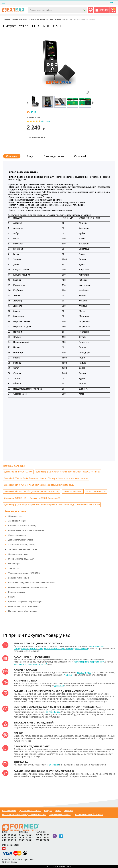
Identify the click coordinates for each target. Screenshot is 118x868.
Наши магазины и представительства (24, 815)
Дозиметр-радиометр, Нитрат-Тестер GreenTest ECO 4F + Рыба (68, 472)
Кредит (48, 811)
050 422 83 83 (26, 835)
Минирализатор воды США (21, 559)
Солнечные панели (17, 535)
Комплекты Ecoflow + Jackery (22, 525)
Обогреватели (15, 516)
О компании (9, 811)
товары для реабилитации (52, 649)
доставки (59, 686)
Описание (12, 156)
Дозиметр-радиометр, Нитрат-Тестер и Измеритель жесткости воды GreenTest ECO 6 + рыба (52, 505)
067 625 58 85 (26, 838)
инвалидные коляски (77, 649)
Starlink (12, 597)
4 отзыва (46, 121)
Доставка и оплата (30, 811)
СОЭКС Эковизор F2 (73, 491)
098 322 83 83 (26, 840)
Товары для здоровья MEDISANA (24, 573)
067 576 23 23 (9, 838)
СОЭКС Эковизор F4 (96, 491)
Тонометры (14, 568)
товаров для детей (37, 664)
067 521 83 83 (43, 835)
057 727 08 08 (43, 840)
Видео (31, 156)
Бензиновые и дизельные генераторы (26, 530)
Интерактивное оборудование (23, 611)
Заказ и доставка (54, 156)
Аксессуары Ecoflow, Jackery (22, 544)
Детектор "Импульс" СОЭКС (18, 472)
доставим (54, 765)
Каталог (102, 10)
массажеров (20, 664)
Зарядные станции (17, 521)
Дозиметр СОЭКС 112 (15, 498)
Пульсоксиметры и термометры (24, 606)
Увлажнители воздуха (19, 578)
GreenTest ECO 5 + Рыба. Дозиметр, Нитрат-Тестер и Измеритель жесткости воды (46, 478)
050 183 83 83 (9, 835)
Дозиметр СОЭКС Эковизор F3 (45, 498)
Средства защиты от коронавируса (25, 602)
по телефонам (53, 712)
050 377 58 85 (43, 838)
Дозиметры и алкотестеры (23, 549)
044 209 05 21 (9, 840)
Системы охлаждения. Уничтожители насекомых (31, 582)
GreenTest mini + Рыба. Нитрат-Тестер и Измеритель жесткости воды (39, 485)
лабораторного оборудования (89, 662)
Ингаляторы (14, 563)
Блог (58, 811)
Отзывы (80, 156)
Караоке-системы (17, 592)
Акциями (68, 675)
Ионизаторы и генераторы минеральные (28, 587)
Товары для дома (15, 511)
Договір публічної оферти (88, 815)
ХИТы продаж (84, 672)
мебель (33, 649)
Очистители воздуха (18, 554)
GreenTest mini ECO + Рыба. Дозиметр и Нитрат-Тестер (32, 491)
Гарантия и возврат (60, 815)
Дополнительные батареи (21, 540)
